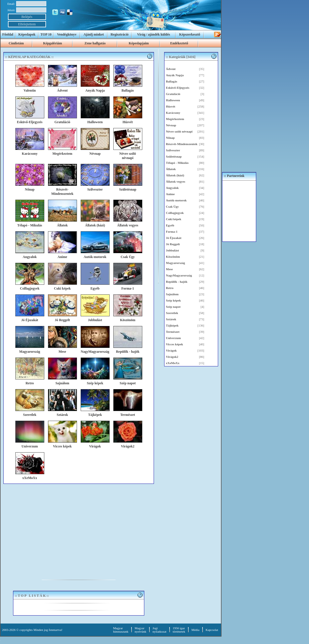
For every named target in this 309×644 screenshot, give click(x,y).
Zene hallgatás (95, 43)
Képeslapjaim (139, 43)
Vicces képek (174, 344)
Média (195, 630)
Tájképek (172, 325)
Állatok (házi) (175, 175)
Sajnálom (172, 294)
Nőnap (170, 138)
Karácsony (173, 113)
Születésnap (174, 156)
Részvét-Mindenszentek (182, 144)
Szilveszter (173, 150)
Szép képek (173, 300)
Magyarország (176, 263)
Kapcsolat (212, 630)
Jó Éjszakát (174, 238)
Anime (170, 194)
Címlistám (16, 43)
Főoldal (8, 34)
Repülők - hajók (177, 282)
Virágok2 (172, 357)
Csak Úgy (172, 207)
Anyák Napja (175, 75)
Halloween (173, 100)
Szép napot (173, 307)
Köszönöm (173, 257)
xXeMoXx (173, 363)
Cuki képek (174, 219)
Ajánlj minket (94, 34)
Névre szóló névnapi (179, 131)
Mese (169, 269)
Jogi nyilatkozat (159, 630)
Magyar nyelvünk (140, 630)
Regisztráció (119, 34)
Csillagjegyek (175, 213)
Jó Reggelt (173, 244)
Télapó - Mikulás (177, 163)
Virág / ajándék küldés (154, 34)
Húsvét (171, 106)
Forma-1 (172, 232)
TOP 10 (46, 34)
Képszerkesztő (190, 34)
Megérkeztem (175, 119)
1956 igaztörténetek (179, 630)
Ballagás (172, 81)
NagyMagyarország (179, 275)
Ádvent (171, 69)
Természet (173, 332)
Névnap (171, 125)
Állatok (171, 169)
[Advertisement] (79, 527)
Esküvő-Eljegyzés (178, 88)
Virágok (171, 350)
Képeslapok (27, 34)
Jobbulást (172, 250)
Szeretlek (172, 313)
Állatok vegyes (176, 181)
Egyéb (170, 225)
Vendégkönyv (67, 34)
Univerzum (173, 338)
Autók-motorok (176, 200)
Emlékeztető (179, 43)
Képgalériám (53, 43)
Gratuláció (173, 94)
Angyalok (172, 188)
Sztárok (171, 319)
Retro (170, 288)
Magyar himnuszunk (121, 630)
